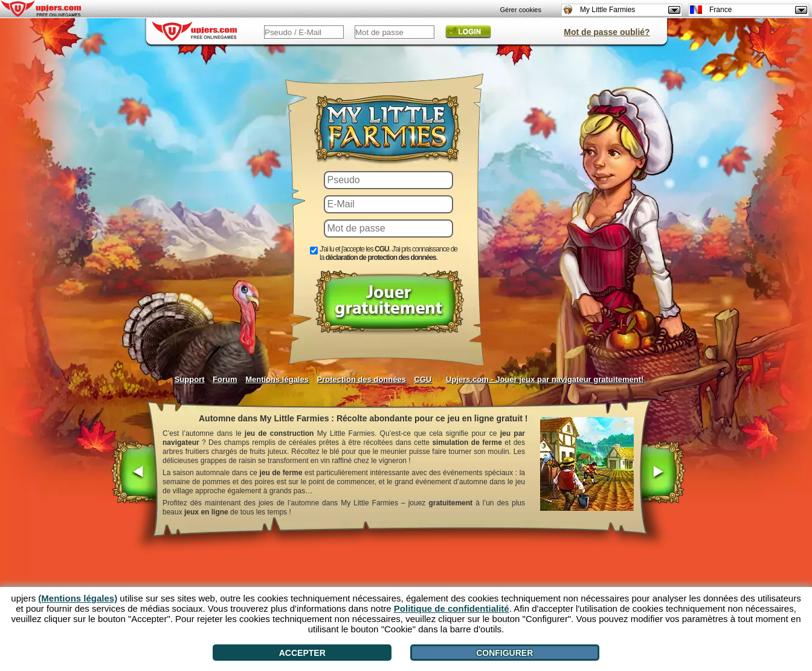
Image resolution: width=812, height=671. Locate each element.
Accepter (302, 653)
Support (190, 379)
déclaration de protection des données (381, 258)
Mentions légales (277, 379)
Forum (225, 379)
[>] (662, 473)
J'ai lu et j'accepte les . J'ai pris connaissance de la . (388, 253)
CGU (423, 379)
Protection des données (362, 379)
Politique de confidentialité (452, 608)
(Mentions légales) (78, 598)
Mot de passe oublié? (607, 32)
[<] (134, 473)
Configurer (504, 653)
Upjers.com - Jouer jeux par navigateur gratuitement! (545, 379)
